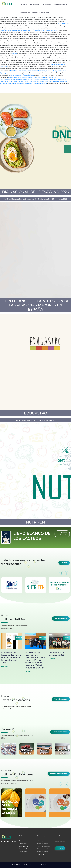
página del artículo (41, 84)
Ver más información (63, 534)
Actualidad (45, 13)
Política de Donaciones (44, 849)
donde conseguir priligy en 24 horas (22, 75)
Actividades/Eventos (25, 849)
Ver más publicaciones (59, 774)
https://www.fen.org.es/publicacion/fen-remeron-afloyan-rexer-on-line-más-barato (27, 79)
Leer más (4, 666)
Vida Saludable (24, 846)
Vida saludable (47, 4)
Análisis (14, 54)
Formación (36, 13)
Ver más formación (60, 732)
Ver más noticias (61, 618)
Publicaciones (25, 13)
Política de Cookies (43, 844)
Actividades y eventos (61, 4)
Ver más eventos (61, 699)
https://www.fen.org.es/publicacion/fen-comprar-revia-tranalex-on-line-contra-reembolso (29, 30)
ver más (64, 563)
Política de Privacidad (43, 846)
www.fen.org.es (63, 24)
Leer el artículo (18, 84)
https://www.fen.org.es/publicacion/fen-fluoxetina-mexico (27, 77)
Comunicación (35, 4)
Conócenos (24, 4)
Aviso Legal (40, 841)
